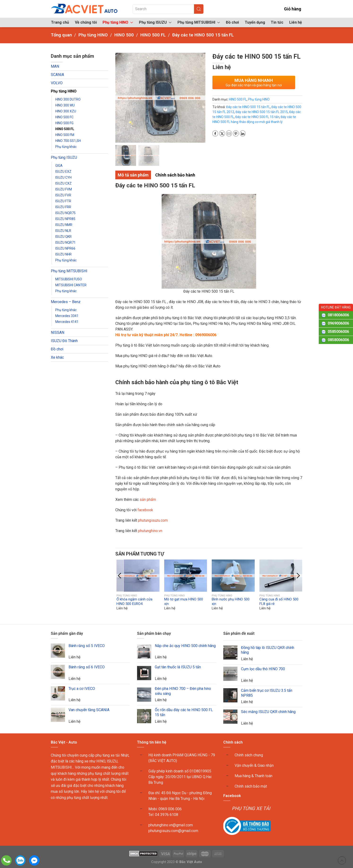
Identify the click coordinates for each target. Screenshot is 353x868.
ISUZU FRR (63, 207)
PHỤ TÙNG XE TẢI (251, 808)
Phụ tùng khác (66, 147)
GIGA (59, 166)
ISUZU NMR (64, 225)
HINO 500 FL (65, 129)
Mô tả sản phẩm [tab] (133, 175)
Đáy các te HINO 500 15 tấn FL (248, 107)
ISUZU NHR (63, 254)
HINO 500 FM (65, 135)
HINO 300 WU (65, 105)
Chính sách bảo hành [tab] (175, 175)
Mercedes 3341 (67, 316)
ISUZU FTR (63, 201)
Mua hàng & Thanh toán (254, 776)
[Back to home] (85, 9)
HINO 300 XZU (66, 111)
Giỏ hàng (289, 9)
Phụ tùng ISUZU (64, 157)
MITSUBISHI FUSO (69, 279)
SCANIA (57, 75)
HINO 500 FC (64, 117)
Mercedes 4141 (67, 322)
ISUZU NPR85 (65, 219)
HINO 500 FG (64, 123)
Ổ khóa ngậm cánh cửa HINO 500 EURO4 (134, 602)
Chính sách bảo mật (251, 786)
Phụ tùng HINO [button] (118, 22)
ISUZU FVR (63, 195)
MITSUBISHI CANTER (71, 285)
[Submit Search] (199, 9)
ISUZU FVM (64, 189)
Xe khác (57, 357)
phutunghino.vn (150, 531)
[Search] (168, 9)
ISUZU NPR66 (65, 248)
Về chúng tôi (86, 22)
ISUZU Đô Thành (64, 341)
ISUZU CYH (63, 177)
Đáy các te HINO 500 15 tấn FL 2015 (262, 112)
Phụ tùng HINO (64, 91)
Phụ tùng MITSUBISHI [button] (199, 22)
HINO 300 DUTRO (68, 99)
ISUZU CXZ (63, 183)
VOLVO (57, 83)
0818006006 (338, 315)
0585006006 (338, 332)
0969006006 (338, 323)
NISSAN (58, 333)
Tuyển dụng (255, 22)
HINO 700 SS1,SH (68, 141)
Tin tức (277, 22)
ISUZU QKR (63, 237)
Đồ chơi (232, 22)
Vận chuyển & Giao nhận (254, 765)
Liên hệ (296, 22)
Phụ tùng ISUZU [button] (155, 22)
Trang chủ (60, 22)
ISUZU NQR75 (65, 213)
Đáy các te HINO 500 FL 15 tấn (257, 117)
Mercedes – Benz (66, 302)
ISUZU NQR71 (65, 242)
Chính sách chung (249, 755)
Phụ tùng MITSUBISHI (69, 271)
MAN (55, 66)
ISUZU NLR (63, 231)
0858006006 (338, 340)
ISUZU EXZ (63, 172)
